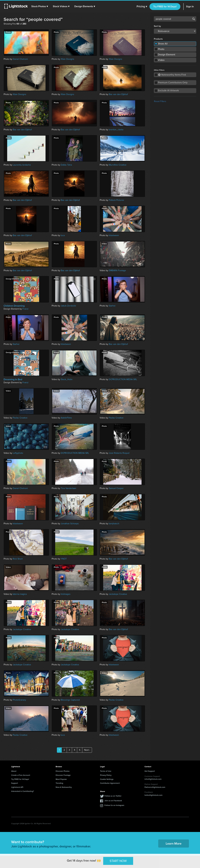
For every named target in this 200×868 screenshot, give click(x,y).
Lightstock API (17, 787)
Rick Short (18, 559)
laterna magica (20, 594)
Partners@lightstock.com (155, 787)
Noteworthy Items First (172, 75)
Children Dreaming (14, 306)
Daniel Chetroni (20, 59)
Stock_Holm (67, 379)
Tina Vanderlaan (69, 488)
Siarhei (112, 306)
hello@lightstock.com (153, 795)
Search (194, 19)
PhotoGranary (19, 700)
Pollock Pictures (116, 200)
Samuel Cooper (116, 488)
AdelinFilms (66, 418)
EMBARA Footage (117, 270)
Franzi (25, 309)
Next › (87, 750)
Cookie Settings (107, 779)
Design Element (167, 55)
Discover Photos (63, 771)
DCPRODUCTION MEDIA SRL (123, 379)
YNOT (64, 559)
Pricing (142, 7)
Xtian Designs (67, 59)
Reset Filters (160, 101)
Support (15, 783)
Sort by (157, 26)
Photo (161, 49)
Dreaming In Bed (13, 379)
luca (63, 235)
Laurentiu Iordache (22, 165)
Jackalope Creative (118, 594)
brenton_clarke (116, 130)
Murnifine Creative (118, 165)
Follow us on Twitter (113, 796)
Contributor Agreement (110, 783)
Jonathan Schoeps (70, 524)
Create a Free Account (21, 775)
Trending (59, 783)
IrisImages (66, 594)
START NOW (118, 861)
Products (158, 39)
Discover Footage (63, 775)
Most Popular (61, 779)
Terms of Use (106, 771)
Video (161, 60)
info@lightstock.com (153, 779)
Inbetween (114, 235)
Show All (163, 44)
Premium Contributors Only (173, 82)
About (14, 771)
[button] (40, 6)
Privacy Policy (106, 775)
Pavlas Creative (20, 418)
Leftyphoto (18, 453)
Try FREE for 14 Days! (165, 6)
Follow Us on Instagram (114, 805)
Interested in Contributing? (23, 791)
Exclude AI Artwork (168, 90)
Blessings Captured (70, 700)
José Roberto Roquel (119, 453)
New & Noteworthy (64, 787)
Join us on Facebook (113, 801)
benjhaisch (114, 524)
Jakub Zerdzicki (68, 306)
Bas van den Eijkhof (118, 94)
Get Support (150, 771)
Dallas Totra (66, 165)
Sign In (190, 6)
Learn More (174, 843)
